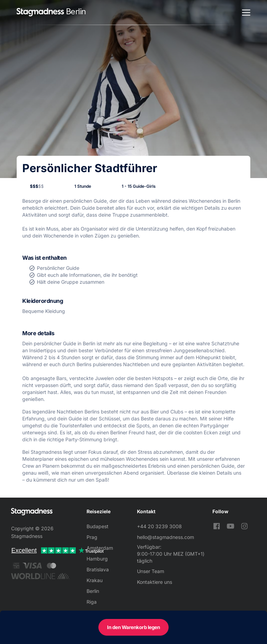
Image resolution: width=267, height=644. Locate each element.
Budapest (98, 526)
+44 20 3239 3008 (159, 526)
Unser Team (151, 571)
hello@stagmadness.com (165, 537)
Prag (92, 537)
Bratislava (98, 569)
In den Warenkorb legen (133, 627)
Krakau (95, 580)
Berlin (93, 591)
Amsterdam (100, 548)
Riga (92, 602)
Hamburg (97, 559)
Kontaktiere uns (155, 582)
